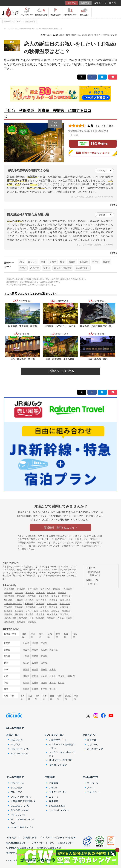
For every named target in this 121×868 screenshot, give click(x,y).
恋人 (22, 262)
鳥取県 (26, 683)
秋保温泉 (84, 262)
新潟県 (44, 656)
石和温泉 (30, 600)
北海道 (24, 635)
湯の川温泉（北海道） (51, 589)
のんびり (35, 268)
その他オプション (58, 765)
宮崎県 (59, 697)
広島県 (53, 683)
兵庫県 (53, 676)
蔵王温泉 (40, 593)
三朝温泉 (45, 611)
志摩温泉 (51, 618)
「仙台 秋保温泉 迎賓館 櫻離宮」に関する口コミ (48, 113)
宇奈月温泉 (65, 604)
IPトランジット (18, 815)
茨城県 (44, 643)
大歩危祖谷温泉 (65, 618)
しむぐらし (93, 744)
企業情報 (50, 777)
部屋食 (106, 262)
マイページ (101, 3)
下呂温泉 (8, 607)
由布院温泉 (9, 622)
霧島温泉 (40, 614)
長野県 (35, 656)
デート (96, 262)
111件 (110, 126)
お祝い (23, 268)
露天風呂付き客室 (63, 268)
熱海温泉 (21, 622)
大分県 (52, 697)
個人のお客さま (15, 728)
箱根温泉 (23, 618)
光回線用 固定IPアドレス (23, 801)
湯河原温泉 (42, 600)
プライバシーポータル (43, 843)
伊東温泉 (53, 600)
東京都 (44, 650)
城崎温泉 (43, 607)
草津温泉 (62, 593)
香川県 (35, 689)
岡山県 (44, 683)
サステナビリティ (58, 792)
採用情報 (54, 801)
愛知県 (44, 669)
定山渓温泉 (9, 589)
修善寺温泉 (65, 600)
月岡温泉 (19, 600)
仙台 (62, 262)
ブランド (54, 788)
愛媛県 (44, 689)
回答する (72, 3)
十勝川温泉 (33, 589)
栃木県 (26, 643)
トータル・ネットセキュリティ (62, 754)
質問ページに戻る (61, 371)
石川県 (35, 663)
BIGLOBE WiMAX (20, 753)
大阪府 (44, 676)
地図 (74, 135)
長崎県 (37, 697)
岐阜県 (35, 669)
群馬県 (35, 643)
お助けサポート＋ (58, 740)
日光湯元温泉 (10, 618)
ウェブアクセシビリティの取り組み (58, 837)
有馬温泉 (53, 607)
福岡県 (23, 697)
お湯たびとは (94, 572)
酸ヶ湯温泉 (52, 614)
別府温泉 (19, 614)
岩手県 (41, 635)
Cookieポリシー (66, 843)
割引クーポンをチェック (93, 153)
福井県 (44, 663)
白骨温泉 (8, 600)
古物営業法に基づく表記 (49, 848)
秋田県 (58, 635)
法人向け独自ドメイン (22, 827)
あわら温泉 (52, 604)
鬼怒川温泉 (44, 596)
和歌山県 (71, 676)
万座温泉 (21, 596)
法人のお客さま (15, 777)
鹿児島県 (68, 697)
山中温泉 (40, 604)
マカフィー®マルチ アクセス (23, 821)
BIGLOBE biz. (18, 783)
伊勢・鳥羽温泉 (37, 618)
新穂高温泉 (31, 607)
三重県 (53, 669)
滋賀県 (26, 676)
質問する (85, 3)
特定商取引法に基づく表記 (20, 848)
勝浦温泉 (8, 611)
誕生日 (46, 268)
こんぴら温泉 (32, 611)
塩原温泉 (55, 596)
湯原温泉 (8, 614)
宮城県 (53, 262)
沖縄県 (76, 697)
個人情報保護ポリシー (17, 843)
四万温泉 (32, 596)
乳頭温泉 (68, 589)
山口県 (61, 683)
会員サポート (94, 792)
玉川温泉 (64, 614)
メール (91, 788)
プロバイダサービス (21, 797)
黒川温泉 (30, 614)
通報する (113, 205)
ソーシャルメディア (59, 810)
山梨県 (26, 656)
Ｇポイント (93, 584)
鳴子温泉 (8, 593)
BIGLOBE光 (17, 740)
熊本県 (45, 697)
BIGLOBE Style (57, 806)
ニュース (54, 797)
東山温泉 (30, 593)
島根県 (35, 683)
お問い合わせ (13, 837)
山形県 (66, 635)
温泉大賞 (92, 740)
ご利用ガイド (94, 575)
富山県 (26, 663)
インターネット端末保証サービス (62, 746)
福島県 (75, 635)
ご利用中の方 (90, 777)
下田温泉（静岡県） (13, 604)
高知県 (53, 689)
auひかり (15, 744)
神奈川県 (54, 650)
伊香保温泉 (9, 596)
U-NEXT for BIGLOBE (61, 760)
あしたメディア (95, 749)
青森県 (33, 635)
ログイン (113, 3)
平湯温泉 (19, 607)
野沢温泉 (66, 596)
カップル (32, 262)
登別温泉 (21, 589)
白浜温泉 (64, 607)
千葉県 (35, 650)
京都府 (35, 676)
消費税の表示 (30, 837)
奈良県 (61, 676)
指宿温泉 (32, 622)
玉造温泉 (55, 611)
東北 (43, 262)
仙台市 (72, 262)
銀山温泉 (51, 593)
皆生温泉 (66, 611)
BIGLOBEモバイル (20, 749)
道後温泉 (19, 611)
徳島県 (26, 689)
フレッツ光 (16, 792)
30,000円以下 (82, 268)
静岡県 (26, 669)
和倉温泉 (29, 604)
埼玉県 (26, 650)
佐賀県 (30, 697)
